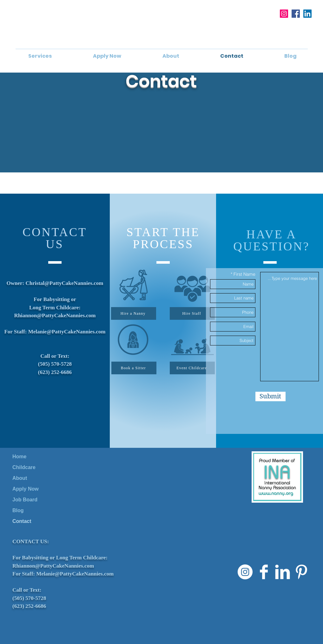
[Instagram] (284, 14)
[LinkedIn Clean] (283, 572)
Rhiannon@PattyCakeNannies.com (55, 316)
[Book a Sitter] (134, 368)
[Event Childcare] (192, 368)
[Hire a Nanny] (134, 313)
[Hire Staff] (192, 313)
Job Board (25, 500)
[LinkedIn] (307, 14)
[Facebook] (296, 14)
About (20, 478)
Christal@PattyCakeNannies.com (65, 283)
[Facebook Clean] (264, 572)
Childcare (24, 467)
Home (19, 457)
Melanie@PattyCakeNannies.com (67, 332)
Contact (22, 521)
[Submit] (270, 396)
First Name (244, 274)
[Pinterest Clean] (301, 572)
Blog (18, 510)
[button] (40, 56)
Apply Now (26, 489)
